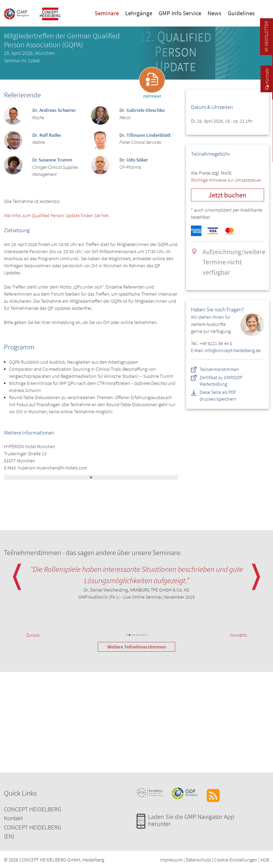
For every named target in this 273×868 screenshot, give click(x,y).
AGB (265, 860)
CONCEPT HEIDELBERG (33, 809)
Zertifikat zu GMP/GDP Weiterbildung (221, 381)
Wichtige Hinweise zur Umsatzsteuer (226, 180)
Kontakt (13, 818)
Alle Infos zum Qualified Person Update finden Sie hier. (57, 215)
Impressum (171, 860)
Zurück (33, 635)
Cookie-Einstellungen (236, 860)
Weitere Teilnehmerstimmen (137, 647)
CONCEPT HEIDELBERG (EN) (33, 832)
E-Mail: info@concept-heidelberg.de (226, 350)
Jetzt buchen (227, 195)
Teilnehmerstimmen (219, 369)
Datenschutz (198, 860)
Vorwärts (238, 635)
